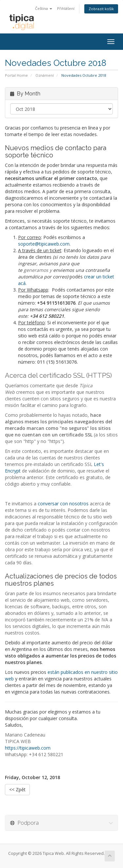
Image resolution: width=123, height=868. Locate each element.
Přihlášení (66, 8)
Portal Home (16, 75)
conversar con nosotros (63, 504)
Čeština (44, 8)
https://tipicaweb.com (28, 748)
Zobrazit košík (101, 9)
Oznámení (45, 75)
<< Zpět (17, 789)
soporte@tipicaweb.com (44, 244)
